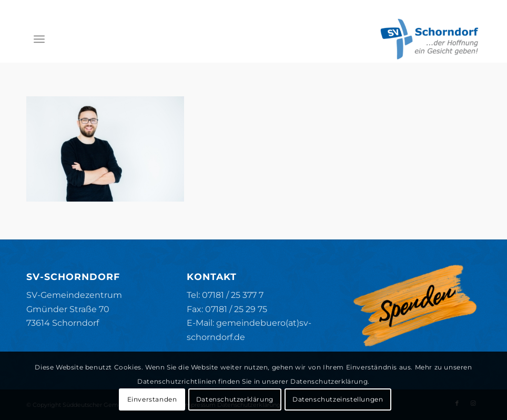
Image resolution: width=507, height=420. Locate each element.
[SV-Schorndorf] (429, 39)
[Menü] (39, 39)
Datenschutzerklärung (235, 399)
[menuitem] (39, 39)
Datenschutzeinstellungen (338, 399)
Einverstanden (152, 399)
